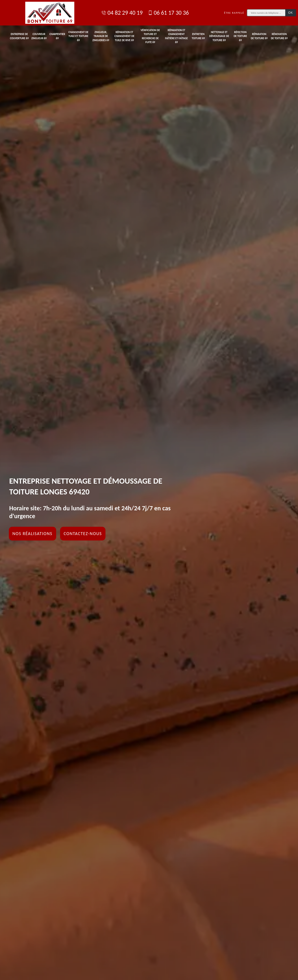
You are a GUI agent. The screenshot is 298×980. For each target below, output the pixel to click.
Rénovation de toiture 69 (279, 36)
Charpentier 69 (57, 36)
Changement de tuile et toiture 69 (78, 36)
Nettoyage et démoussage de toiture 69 (219, 36)
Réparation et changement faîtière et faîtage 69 (176, 36)
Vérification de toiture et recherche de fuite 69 (150, 36)
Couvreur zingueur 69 (39, 36)
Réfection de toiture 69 (240, 36)
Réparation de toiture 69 (259, 36)
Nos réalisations (32, 534)
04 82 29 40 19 (122, 13)
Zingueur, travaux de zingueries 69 (101, 36)
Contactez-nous (83, 534)
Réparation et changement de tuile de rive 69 (124, 36)
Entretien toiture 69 (198, 36)
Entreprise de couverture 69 (19, 36)
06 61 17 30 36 (168, 13)
